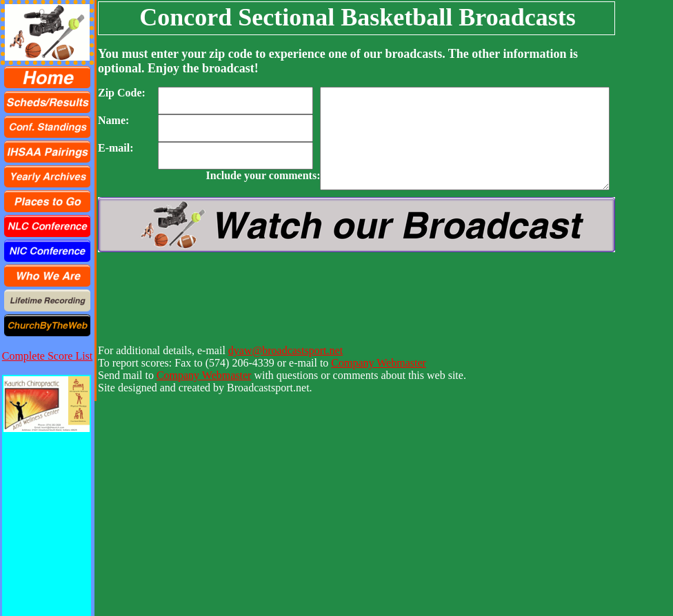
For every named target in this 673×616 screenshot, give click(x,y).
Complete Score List (48, 356)
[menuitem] (47, 77)
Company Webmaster (379, 363)
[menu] (47, 201)
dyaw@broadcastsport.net (285, 350)
